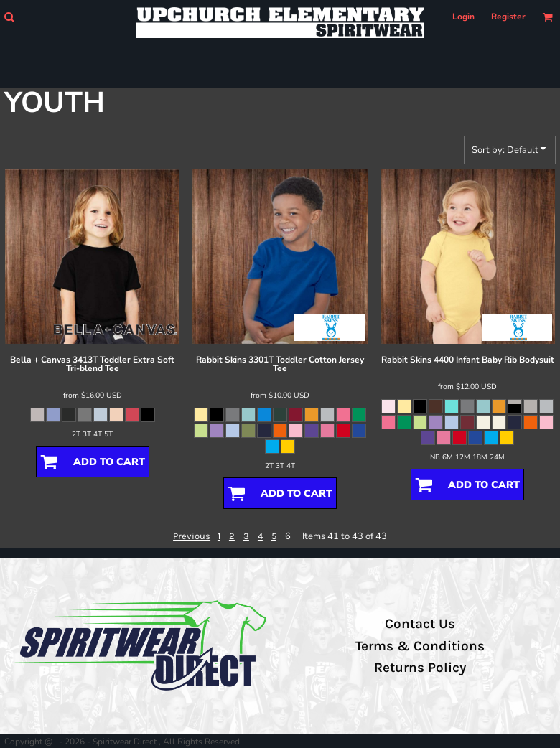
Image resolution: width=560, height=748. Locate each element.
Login (463, 17)
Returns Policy (420, 668)
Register (508, 17)
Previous (192, 536)
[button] (9, 17)
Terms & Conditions (420, 646)
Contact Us (420, 624)
